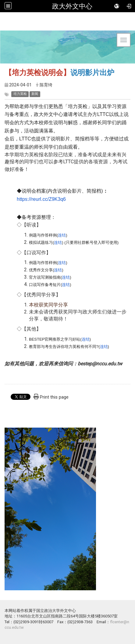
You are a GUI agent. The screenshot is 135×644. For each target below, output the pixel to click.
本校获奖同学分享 (48, 305)
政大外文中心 (72, 6)
